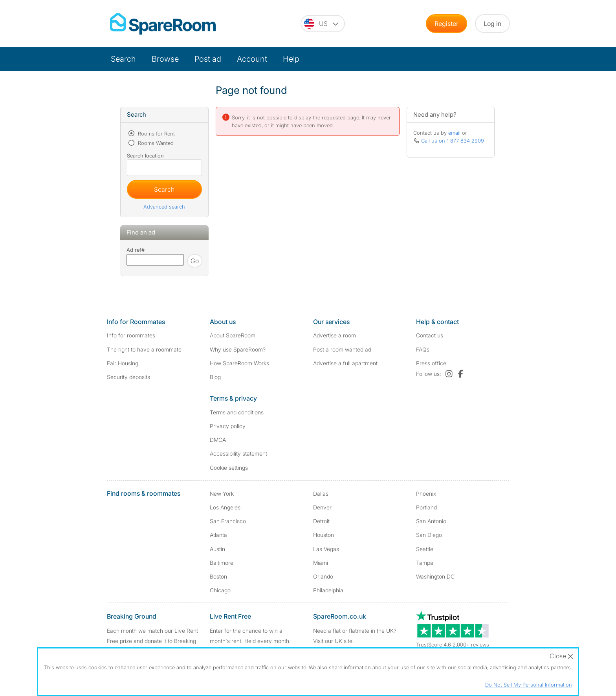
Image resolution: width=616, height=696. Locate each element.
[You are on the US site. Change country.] (323, 24)
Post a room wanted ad (342, 349)
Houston (324, 535)
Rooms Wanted (155, 143)
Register (446, 24)
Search (123, 59)
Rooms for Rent (156, 134)
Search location (145, 156)
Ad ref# (136, 250)
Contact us (430, 335)
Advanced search (164, 207)
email (454, 133)
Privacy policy (228, 426)
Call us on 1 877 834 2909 (453, 141)
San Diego (429, 535)
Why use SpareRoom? (238, 349)
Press (431, 363)
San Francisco (228, 521)
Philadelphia (328, 590)
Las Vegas (326, 549)
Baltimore (222, 563)
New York (222, 494)
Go (195, 261)
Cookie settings (229, 468)
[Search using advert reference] (155, 260)
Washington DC (435, 576)
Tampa (425, 563)
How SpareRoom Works (239, 363)
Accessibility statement (238, 453)
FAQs (423, 349)
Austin (217, 549)
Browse (165, 59)
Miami (321, 563)
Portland (426, 507)
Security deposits (128, 377)
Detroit (321, 521)
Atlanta (218, 535)
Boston (218, 576)
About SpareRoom (233, 335)
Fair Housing (123, 363)
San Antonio (431, 521)
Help (291, 59)
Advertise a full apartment (345, 363)
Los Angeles (225, 507)
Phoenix (426, 494)
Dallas (321, 494)
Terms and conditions (237, 412)
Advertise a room (335, 335)
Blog (215, 377)
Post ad (208, 59)
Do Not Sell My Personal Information (529, 685)
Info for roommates (131, 335)
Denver (322, 507)
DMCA (218, 440)
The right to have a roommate (144, 349)
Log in (492, 24)
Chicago (220, 590)
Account (252, 59)
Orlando (323, 576)
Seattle (425, 549)
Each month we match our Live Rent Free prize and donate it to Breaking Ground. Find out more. (152, 640)
